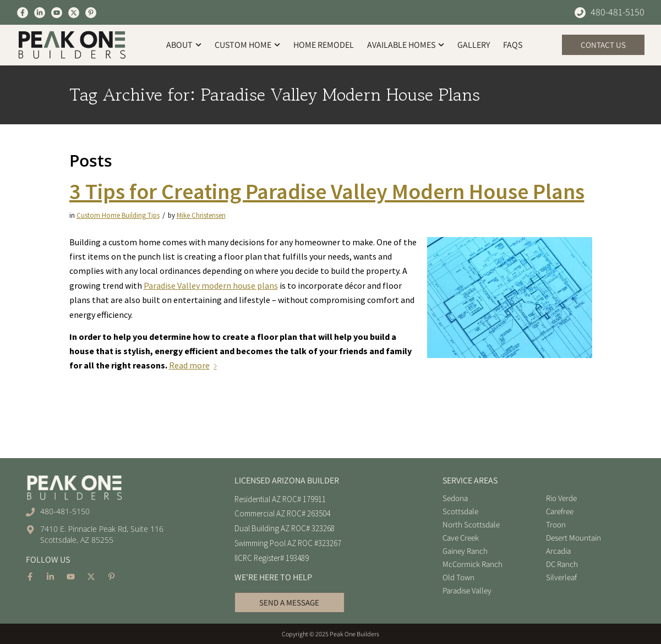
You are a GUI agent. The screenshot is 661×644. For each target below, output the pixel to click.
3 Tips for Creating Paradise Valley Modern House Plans (327, 191)
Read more (195, 365)
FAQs (513, 45)
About (184, 45)
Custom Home (247, 45)
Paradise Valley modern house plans (211, 285)
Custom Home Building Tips (118, 215)
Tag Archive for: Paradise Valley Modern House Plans (275, 95)
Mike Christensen (201, 215)
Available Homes (406, 45)
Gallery (474, 45)
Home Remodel (324, 45)
